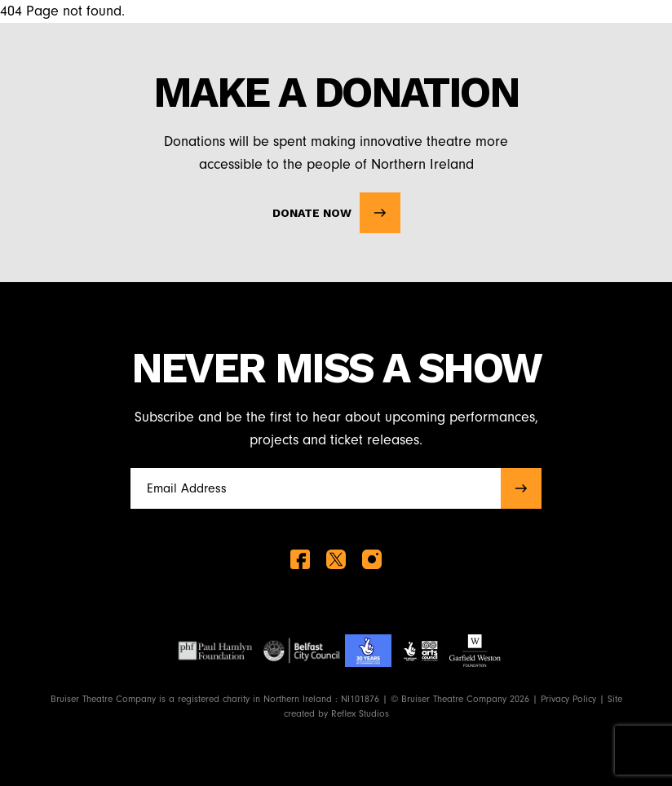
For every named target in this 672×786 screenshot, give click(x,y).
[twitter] (336, 559)
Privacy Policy (568, 699)
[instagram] (372, 559)
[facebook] (300, 559)
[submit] (521, 488)
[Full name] (311, 488)
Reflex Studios (360, 713)
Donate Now (336, 213)
